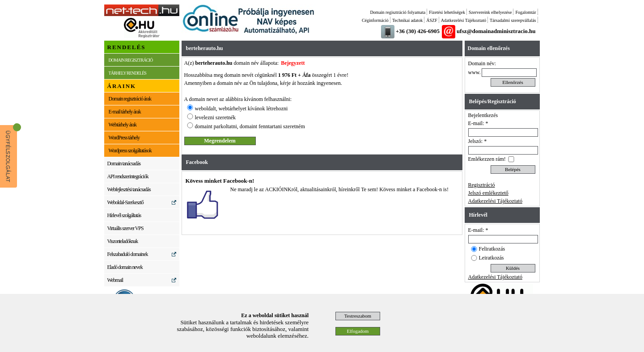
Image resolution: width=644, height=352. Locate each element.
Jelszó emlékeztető (488, 193)
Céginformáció (375, 20)
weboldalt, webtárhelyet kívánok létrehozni (241, 109)
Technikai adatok (407, 20)
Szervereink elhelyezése (490, 12)
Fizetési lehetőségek (447, 12)
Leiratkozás (491, 258)
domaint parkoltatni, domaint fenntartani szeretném (250, 126)
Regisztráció (482, 185)
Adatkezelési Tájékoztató (464, 20)
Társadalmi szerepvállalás (513, 20)
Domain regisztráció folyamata (398, 12)
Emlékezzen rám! (487, 159)
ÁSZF (432, 20)
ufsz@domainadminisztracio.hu (496, 31)
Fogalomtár (525, 12)
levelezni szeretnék (216, 117)
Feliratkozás (492, 249)
